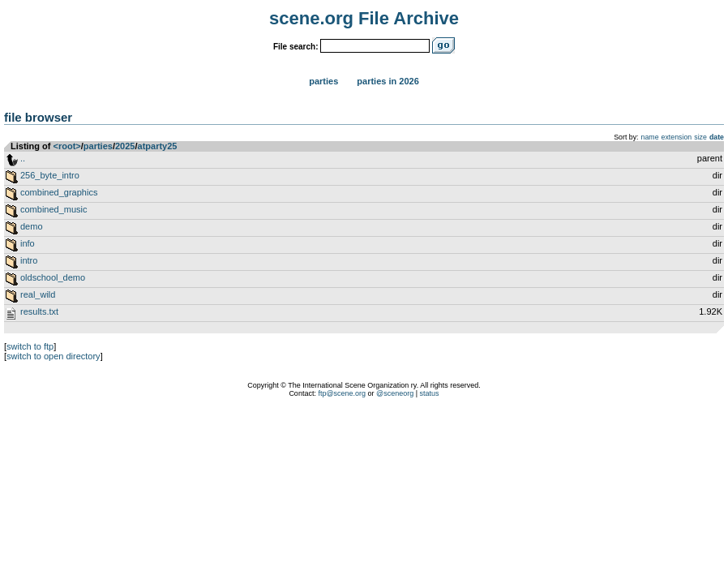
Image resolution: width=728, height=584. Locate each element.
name (650, 137)
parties (98, 146)
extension (677, 137)
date (717, 137)
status (430, 393)
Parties (323, 81)
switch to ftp (30, 346)
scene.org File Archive (364, 18)
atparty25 (158, 146)
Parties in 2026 (388, 81)
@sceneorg (395, 393)
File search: (296, 47)
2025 (125, 146)
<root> (67, 146)
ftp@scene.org (342, 393)
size (700, 137)
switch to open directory (54, 356)
